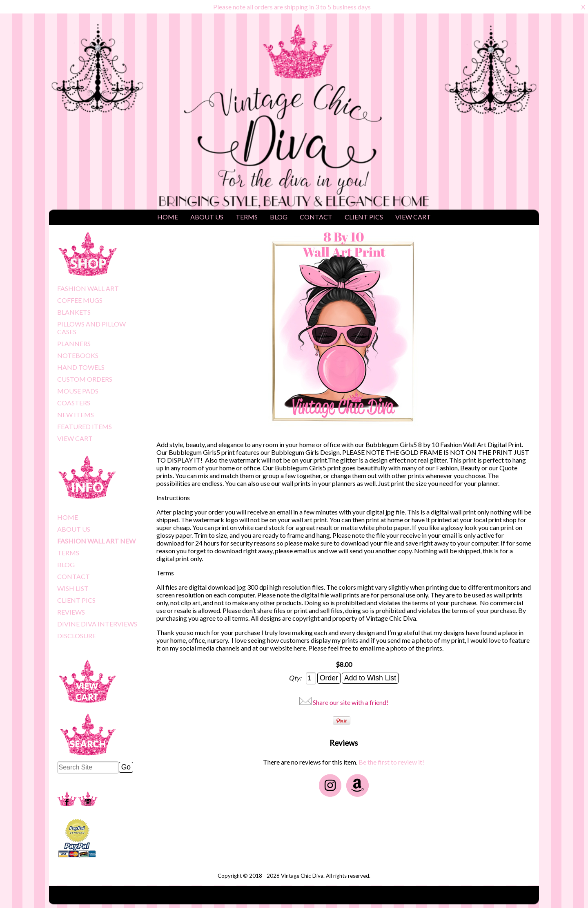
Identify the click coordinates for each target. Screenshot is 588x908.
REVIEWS (71, 612)
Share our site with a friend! (351, 702)
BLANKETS (74, 312)
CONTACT (316, 217)
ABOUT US (207, 217)
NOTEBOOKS (78, 355)
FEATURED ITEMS (85, 426)
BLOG (279, 217)
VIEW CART (413, 217)
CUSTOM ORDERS (85, 379)
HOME (168, 217)
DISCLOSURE (77, 636)
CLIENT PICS (364, 217)
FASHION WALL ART (88, 288)
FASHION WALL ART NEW (96, 541)
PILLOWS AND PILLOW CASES (91, 328)
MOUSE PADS (78, 391)
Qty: (296, 678)
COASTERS (74, 403)
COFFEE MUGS (80, 300)
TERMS (247, 217)
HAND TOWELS (81, 367)
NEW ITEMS (76, 415)
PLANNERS (74, 343)
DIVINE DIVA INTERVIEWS (97, 624)
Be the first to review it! (391, 762)
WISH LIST (73, 588)
